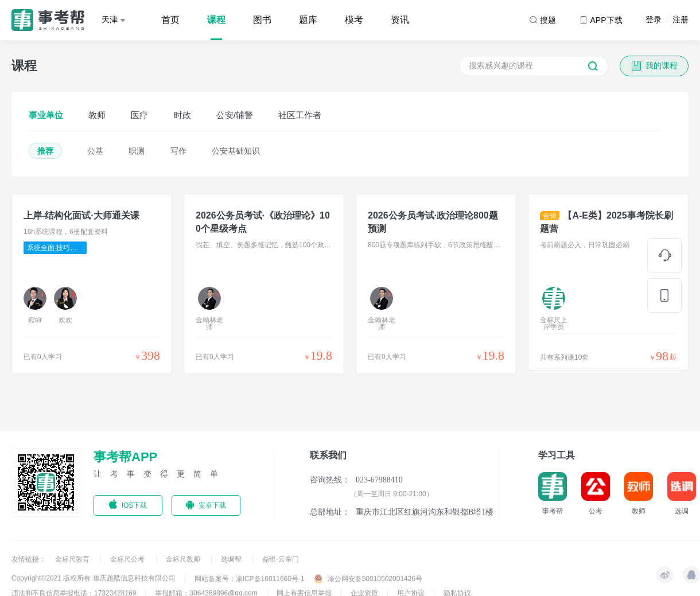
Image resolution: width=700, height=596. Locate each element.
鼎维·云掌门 (280, 559)
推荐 (45, 151)
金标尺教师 (184, 559)
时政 (182, 115)
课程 (216, 20)
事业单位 (46, 115)
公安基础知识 (236, 151)
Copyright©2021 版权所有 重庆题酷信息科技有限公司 (94, 578)
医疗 (139, 115)
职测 (137, 151)
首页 (170, 20)
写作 (178, 151)
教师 (97, 115)
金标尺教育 (73, 559)
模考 (354, 20)
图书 (262, 20)
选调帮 (232, 559)
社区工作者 (300, 115)
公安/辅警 (235, 115)
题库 (308, 20)
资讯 (400, 20)
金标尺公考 (128, 559)
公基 (95, 151)
